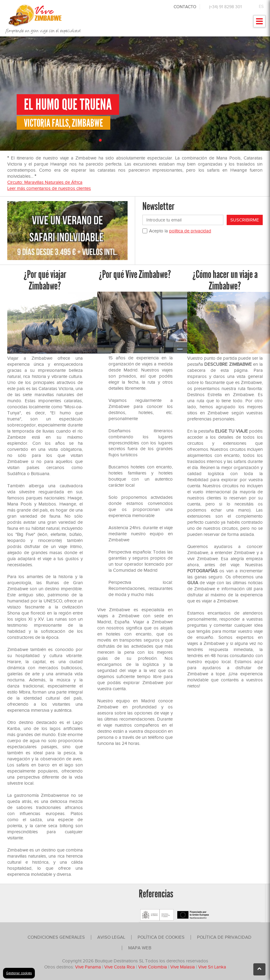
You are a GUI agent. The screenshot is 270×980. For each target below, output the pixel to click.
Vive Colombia (153, 967)
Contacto (185, 7)
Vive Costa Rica (120, 967)
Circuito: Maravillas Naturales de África (45, 182)
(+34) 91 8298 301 (225, 7)
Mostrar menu (260, 23)
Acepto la (180, 231)
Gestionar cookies (19, 973)
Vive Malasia (183, 967)
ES (261, 7)
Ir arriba (259, 971)
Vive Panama (89, 967)
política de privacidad (190, 231)
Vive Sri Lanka (212, 967)
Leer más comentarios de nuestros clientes (49, 188)
